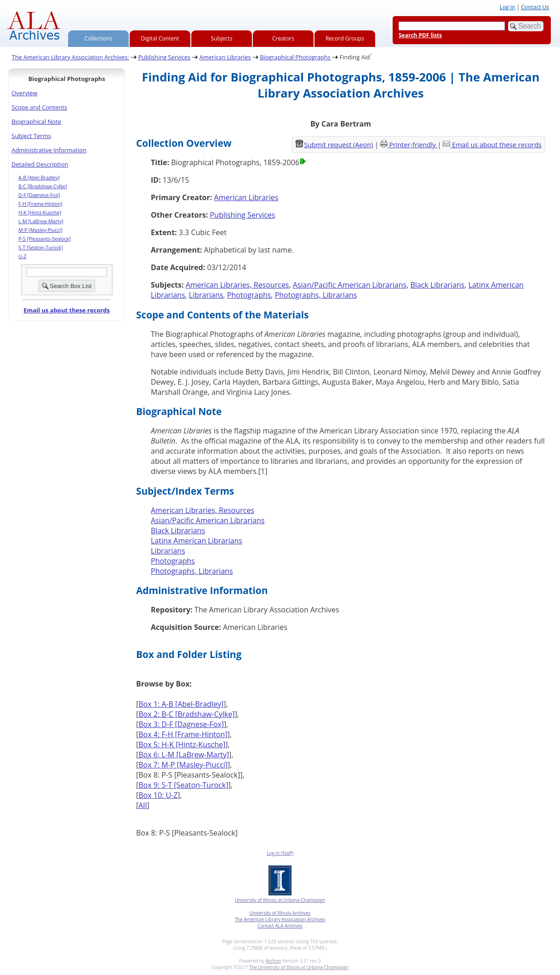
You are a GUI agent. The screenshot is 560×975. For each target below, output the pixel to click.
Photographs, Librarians (316, 295)
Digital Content (160, 38)
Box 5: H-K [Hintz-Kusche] (182, 744)
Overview (24, 93)
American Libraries (225, 57)
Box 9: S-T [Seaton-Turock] (183, 785)
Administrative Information (49, 150)
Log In (508, 7)
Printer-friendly (413, 145)
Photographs (249, 295)
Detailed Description (40, 164)
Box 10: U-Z (158, 795)
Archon (273, 961)
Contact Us (535, 7)
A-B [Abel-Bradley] (39, 178)
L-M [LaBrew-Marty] (41, 221)
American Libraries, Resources (237, 285)
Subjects (222, 38)
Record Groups (345, 38)
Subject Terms (31, 136)
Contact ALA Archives (280, 926)
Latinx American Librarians (197, 541)
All (143, 805)
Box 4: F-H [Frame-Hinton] (183, 734)
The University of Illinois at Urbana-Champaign (299, 967)
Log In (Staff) (280, 853)
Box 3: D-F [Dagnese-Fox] (181, 724)
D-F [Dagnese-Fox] (39, 195)
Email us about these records (67, 310)
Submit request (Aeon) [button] (334, 145)
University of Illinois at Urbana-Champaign (280, 900)
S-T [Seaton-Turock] (41, 248)
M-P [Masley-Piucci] (40, 230)
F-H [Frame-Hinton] (40, 204)
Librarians (206, 295)
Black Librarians (437, 285)
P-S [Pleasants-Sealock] (45, 239)
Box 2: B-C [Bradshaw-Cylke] (186, 714)
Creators (283, 38)
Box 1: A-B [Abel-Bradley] (181, 704)
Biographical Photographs (295, 57)
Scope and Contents (39, 107)
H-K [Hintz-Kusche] (40, 213)
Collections (99, 38)
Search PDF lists (420, 35)
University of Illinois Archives (280, 913)
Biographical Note (36, 121)
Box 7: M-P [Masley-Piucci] (183, 765)
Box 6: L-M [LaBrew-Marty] (184, 755)
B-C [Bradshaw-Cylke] (43, 186)
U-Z (22, 256)
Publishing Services (164, 57)
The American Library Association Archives (280, 919)
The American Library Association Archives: (71, 57)
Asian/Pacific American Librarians (350, 285)
